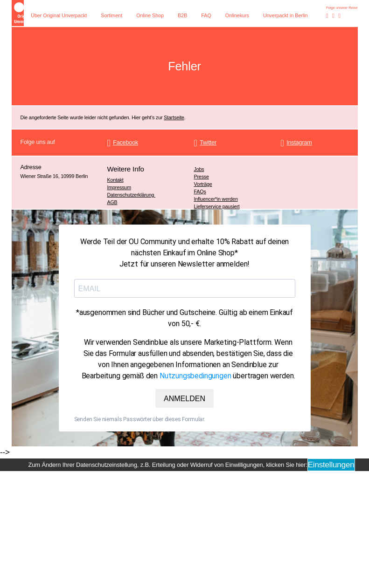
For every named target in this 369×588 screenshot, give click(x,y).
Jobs (199, 169)
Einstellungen (331, 465)
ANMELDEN (184, 399)
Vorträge (203, 184)
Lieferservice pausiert (217, 206)
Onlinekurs (237, 15)
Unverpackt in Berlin (285, 15)
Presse (202, 177)
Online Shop (150, 15)
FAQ (206, 15)
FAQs (200, 191)
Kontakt (115, 180)
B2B (182, 15)
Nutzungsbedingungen (195, 376)
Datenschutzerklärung (132, 195)
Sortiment (111, 15)
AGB (112, 202)
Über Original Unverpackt (59, 15)
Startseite (174, 117)
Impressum (119, 187)
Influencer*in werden (216, 199)
